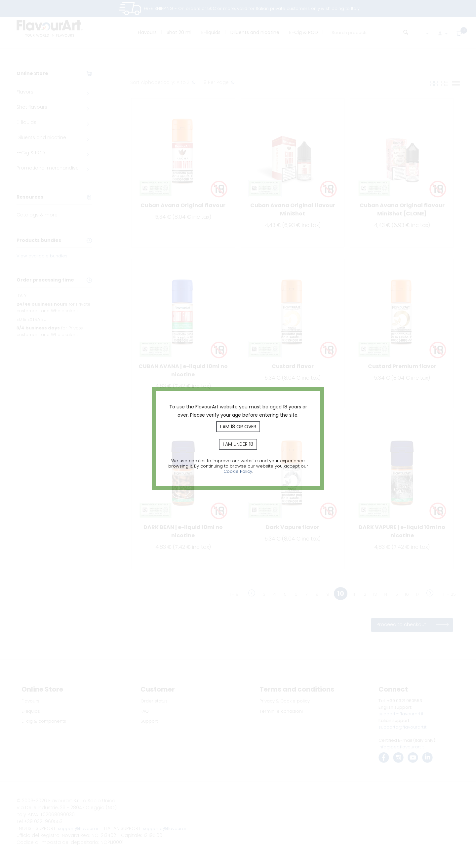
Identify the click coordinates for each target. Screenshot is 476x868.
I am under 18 (238, 444)
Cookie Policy (238, 471)
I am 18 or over (238, 427)
